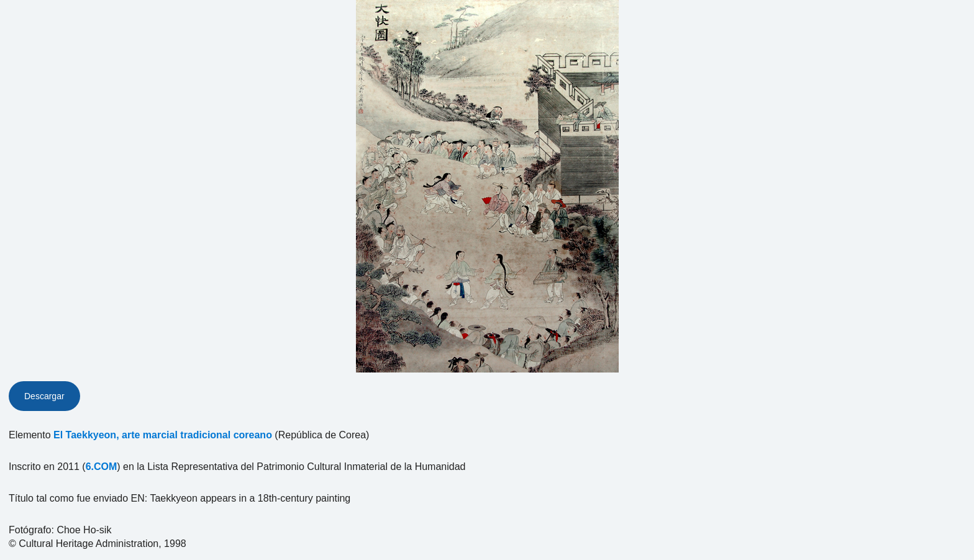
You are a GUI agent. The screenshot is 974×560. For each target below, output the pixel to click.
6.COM (102, 467)
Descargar (44, 396)
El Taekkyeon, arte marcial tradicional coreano (163, 435)
